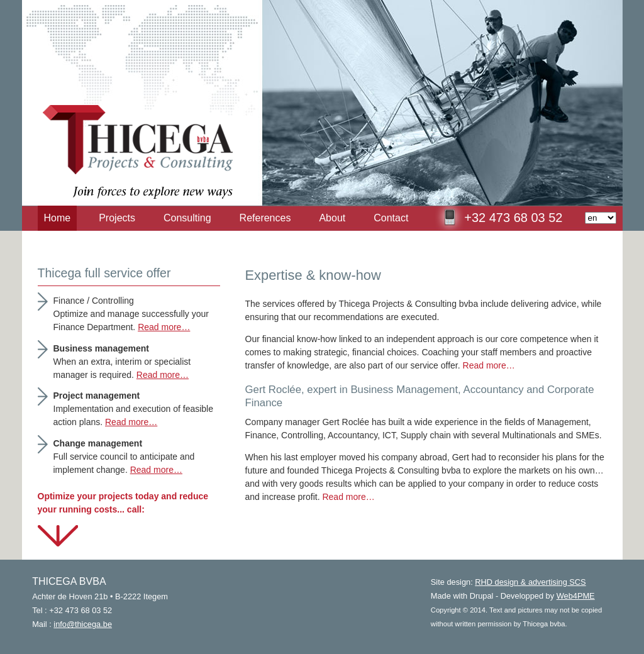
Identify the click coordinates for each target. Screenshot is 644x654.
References (265, 218)
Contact (391, 218)
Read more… (489, 365)
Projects (117, 218)
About (332, 218)
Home (58, 218)
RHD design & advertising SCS (530, 582)
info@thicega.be (83, 624)
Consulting (187, 218)
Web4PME (576, 596)
